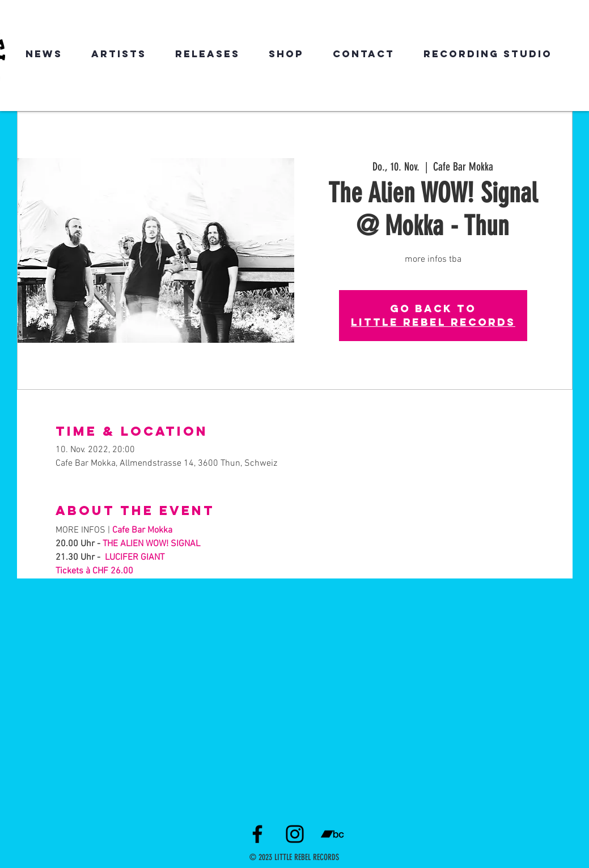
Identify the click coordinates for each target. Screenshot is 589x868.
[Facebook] (257, 834)
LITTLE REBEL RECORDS (433, 322)
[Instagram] (295, 834)
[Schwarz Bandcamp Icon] (332, 834)
